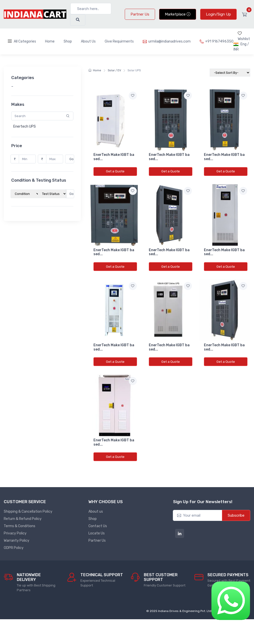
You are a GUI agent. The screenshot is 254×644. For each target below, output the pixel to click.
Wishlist (244, 36)
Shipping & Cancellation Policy (28, 512)
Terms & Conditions (20, 526)
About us (96, 512)
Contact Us (98, 526)
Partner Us (140, 14)
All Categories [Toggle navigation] (22, 41)
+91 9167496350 (217, 41)
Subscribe (236, 515)
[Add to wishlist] (133, 96)
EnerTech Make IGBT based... (114, 157)
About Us (88, 41)
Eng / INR (241, 47)
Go (70, 159)
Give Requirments (119, 41)
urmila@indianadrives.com (167, 41)
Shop (68, 41)
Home (50, 41)
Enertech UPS (23, 126)
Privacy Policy (15, 533)
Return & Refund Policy (23, 519)
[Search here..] (91, 9)
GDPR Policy (14, 548)
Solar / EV (114, 70)
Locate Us (97, 533)
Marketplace (178, 14)
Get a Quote (115, 171)
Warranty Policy (17, 541)
